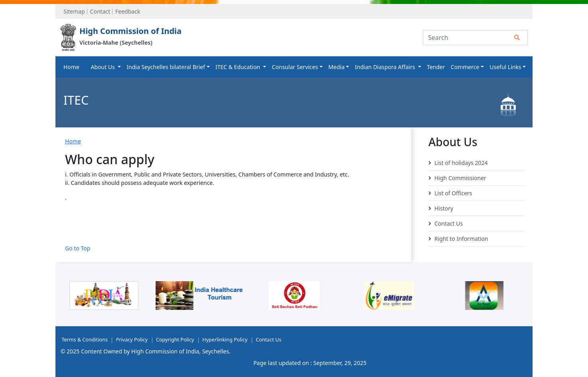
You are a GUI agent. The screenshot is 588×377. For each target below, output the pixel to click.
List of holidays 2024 (458, 163)
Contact (100, 11)
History (441, 208)
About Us (103, 67)
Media (336, 67)
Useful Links (505, 67)
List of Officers (450, 193)
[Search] (475, 38)
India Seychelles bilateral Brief (166, 67)
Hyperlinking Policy (225, 340)
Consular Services (295, 67)
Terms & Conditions (85, 340)
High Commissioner (457, 178)
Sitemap (74, 11)
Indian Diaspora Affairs (386, 67)
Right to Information (458, 239)
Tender (436, 67)
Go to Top (78, 248)
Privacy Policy (132, 340)
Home (71, 67)
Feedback (128, 11)
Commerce (465, 67)
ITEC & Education (239, 67)
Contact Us (446, 224)
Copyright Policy (175, 340)
